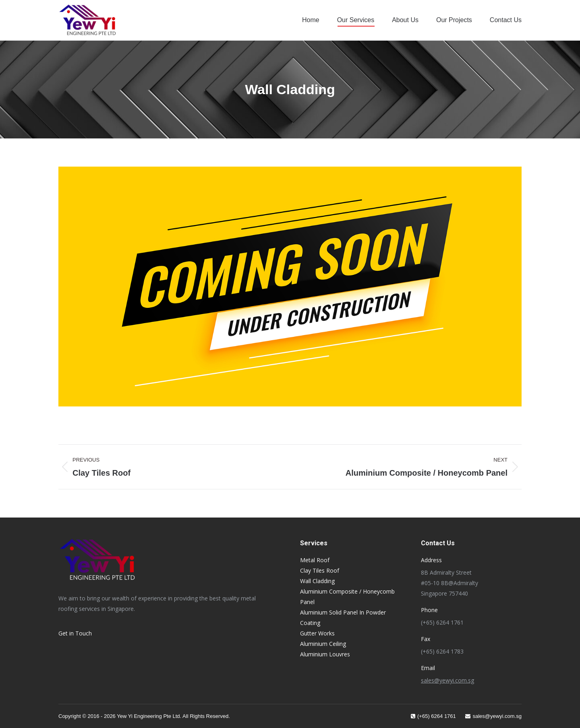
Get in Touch (75, 633)
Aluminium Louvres (325, 654)
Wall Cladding (317, 581)
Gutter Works (317, 633)
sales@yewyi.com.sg (447, 680)
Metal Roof (315, 560)
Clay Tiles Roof (320, 570)
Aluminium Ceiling (323, 644)
